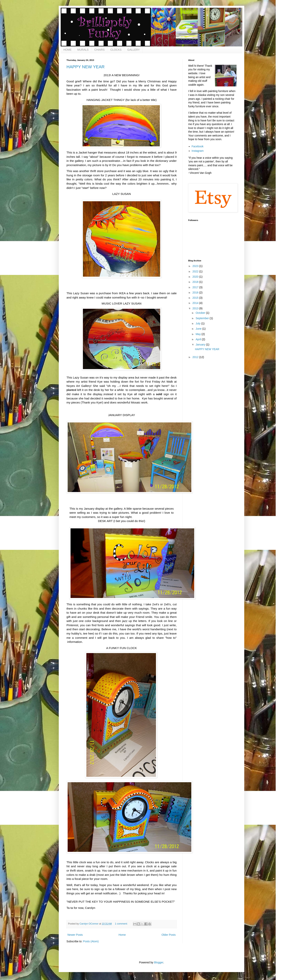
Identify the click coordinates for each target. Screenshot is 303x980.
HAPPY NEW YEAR (86, 67)
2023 (196, 266)
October (201, 313)
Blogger (159, 962)
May (198, 334)
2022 (196, 271)
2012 (196, 357)
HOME (67, 50)
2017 (196, 287)
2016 (196, 293)
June (199, 329)
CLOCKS (116, 50)
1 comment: (122, 924)
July (198, 323)
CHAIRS (99, 50)
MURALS (83, 50)
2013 (196, 308)
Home (122, 935)
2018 (196, 282)
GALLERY (134, 50)
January (201, 345)
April (199, 339)
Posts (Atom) (91, 941)
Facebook (198, 146)
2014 (196, 303)
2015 (196, 298)
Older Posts (169, 935)
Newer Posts (75, 935)
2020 (196, 277)
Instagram (198, 151)
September (203, 318)
